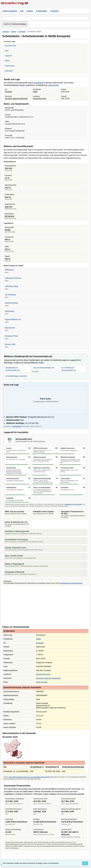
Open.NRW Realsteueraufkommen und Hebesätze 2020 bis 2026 (29, 777)
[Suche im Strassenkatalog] (45, 18)
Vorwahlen (54, 11)
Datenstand (9, 71)
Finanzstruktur (10, 66)
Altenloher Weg (11, 286)
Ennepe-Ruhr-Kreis (40, 99)
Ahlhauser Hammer (13, 278)
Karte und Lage (42, 682)
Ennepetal (22, 32)
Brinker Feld (10, 344)
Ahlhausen (9, 270)
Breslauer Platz (11, 336)
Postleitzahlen (42, 11)
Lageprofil (8, 56)
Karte (7, 51)
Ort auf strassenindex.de (44, 368)
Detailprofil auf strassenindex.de (13, 369)
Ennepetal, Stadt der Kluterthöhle (16, 99)
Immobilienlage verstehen (16, 376)
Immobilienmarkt (10, 46)
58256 (22, 85)
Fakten (7, 61)
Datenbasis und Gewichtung (73, 504)
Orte (22, 11)
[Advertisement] (45, 605)
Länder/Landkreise (10, 11)
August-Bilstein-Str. (13, 319)
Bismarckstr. (10, 328)
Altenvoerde (53, 85)
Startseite (6, 32)
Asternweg (9, 311)
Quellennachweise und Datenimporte (71, 583)
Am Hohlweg (10, 295)
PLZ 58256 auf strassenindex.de (69, 369)
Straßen (30, 11)
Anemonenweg (11, 303)
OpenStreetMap (17, 426)
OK (85, 863)
